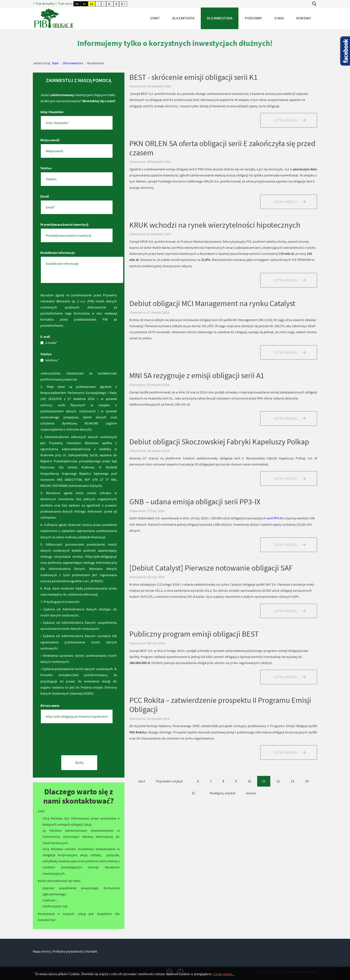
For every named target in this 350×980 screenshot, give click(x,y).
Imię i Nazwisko (53, 112)
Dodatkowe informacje (58, 253)
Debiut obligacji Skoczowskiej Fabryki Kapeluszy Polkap (219, 442)
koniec (251, 793)
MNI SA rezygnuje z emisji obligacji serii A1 (197, 375)
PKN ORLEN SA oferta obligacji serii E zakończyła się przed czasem (222, 148)
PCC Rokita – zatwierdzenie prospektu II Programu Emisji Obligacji (220, 705)
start (142, 781)
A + (123, 4)
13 (292, 781)
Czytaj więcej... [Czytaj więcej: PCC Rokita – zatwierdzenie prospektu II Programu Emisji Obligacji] (286, 752)
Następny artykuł (222, 793)
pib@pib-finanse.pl (92, 537)
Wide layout (104, 4)
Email (46, 196)
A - (110, 4)
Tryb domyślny (44, 4)
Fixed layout (98, 4)
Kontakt (91, 951)
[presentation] (77, 741)
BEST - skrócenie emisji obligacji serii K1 (193, 77)
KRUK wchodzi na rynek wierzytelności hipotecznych (215, 225)
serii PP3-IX (275, 518)
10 (249, 781)
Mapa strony (42, 951)
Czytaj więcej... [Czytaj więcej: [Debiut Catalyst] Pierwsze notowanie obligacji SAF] (286, 611)
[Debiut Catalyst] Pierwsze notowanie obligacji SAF (211, 568)
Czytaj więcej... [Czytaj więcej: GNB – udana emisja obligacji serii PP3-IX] (286, 545)
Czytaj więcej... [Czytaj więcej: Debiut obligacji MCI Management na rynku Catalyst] (286, 352)
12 (278, 781)
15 (193, 793)
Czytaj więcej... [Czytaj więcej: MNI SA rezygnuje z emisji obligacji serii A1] (286, 418)
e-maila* (49, 343)
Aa (77, 4)
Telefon (46, 168)
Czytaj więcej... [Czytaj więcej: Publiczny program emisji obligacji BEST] (286, 677)
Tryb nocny (65, 4)
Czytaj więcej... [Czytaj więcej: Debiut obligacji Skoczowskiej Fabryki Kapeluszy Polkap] (286, 478)
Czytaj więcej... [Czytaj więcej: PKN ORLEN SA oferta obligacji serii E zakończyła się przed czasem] (286, 202)
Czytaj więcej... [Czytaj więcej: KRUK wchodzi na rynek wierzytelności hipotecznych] (286, 280)
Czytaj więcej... (224, 974)
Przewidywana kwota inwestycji (66, 224)
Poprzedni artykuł (169, 781)
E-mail (47, 337)
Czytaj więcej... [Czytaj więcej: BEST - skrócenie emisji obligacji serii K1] (286, 120)
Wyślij (79, 763)
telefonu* (50, 360)
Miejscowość (50, 140)
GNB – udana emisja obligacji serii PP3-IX (195, 502)
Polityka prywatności (68, 951)
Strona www (50, 706)
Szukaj (314, 4)
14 (307, 781)
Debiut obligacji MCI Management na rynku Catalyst (212, 303)
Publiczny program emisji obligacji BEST (194, 634)
